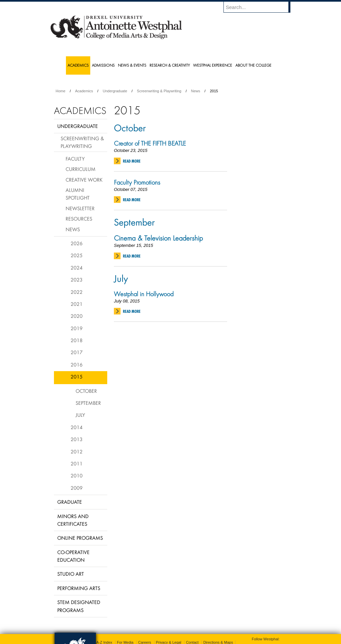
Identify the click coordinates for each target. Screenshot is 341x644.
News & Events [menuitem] (132, 65)
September (134, 222)
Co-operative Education (73, 556)
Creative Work (84, 180)
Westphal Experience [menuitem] (213, 65)
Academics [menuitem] (78, 65)
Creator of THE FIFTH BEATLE (150, 143)
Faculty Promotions (137, 182)
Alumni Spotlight (78, 194)
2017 (77, 352)
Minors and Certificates (73, 520)
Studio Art (71, 574)
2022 (77, 292)
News (196, 91)
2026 (77, 243)
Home (60, 91)
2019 (77, 328)
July (121, 278)
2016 (77, 364)
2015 (77, 376)
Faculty (75, 159)
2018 (77, 340)
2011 (77, 463)
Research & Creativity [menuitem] (170, 65)
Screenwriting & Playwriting (159, 91)
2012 (77, 451)
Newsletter (80, 208)
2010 (77, 475)
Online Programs (80, 538)
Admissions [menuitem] (103, 65)
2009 (77, 488)
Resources (79, 219)
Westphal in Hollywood (144, 294)
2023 (77, 280)
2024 (77, 268)
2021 (77, 304)
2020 (77, 316)
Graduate (70, 502)
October (130, 128)
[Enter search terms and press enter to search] (260, 7)
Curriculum (81, 169)
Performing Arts (79, 588)
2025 (77, 255)
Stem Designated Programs (79, 606)
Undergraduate (115, 91)
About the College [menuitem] (253, 65)
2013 (77, 439)
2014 (77, 427)
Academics (84, 91)
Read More (132, 161)
